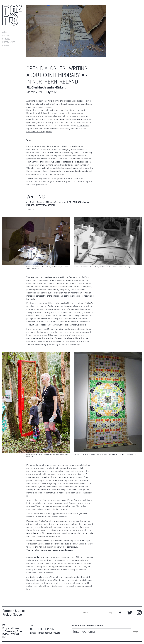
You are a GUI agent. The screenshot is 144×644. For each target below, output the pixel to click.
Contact (6, 46)
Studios (6, 39)
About (5, 32)
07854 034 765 (46, 629)
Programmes (9, 42)
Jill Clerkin (31, 577)
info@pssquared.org (49, 633)
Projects (7, 36)
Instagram (57, 550)
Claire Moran (83, 126)
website (70, 550)
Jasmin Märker (45, 280)
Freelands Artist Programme (39, 132)
